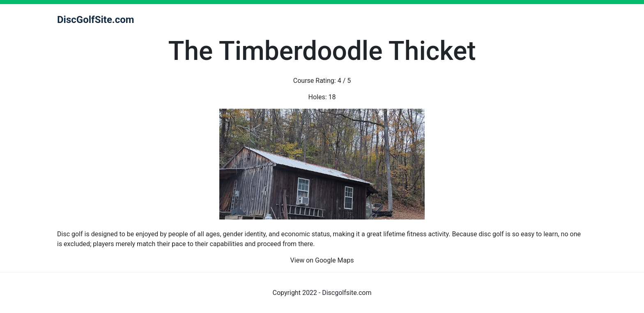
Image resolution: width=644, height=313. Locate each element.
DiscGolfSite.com (96, 20)
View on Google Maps (322, 260)
